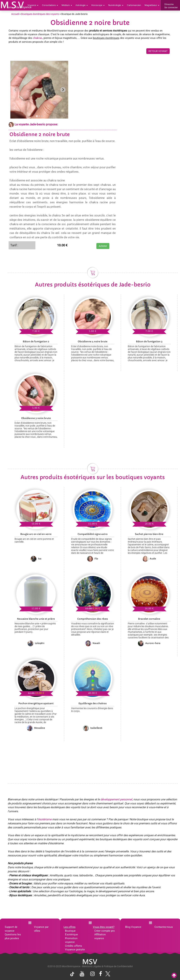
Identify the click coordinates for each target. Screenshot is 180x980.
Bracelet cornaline (149, 619)
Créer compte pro (105, 931)
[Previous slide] (16, 90)
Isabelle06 (93, 728)
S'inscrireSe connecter (171, 6)
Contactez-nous (164, 927)
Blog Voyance (133, 927)
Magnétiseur (152, 5)
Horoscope (98, 5)
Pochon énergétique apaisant (36, 703)
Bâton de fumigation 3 (149, 342)
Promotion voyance (71, 940)
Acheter (103, 246)
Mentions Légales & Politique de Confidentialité (107, 966)
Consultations (50, 5)
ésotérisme (45, 819)
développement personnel (116, 799)
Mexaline (36, 728)
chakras (38, 38)
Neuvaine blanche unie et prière (36, 619)
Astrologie (82, 5)
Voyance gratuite (75, 950)
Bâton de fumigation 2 (36, 342)
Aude (149, 559)
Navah (93, 643)
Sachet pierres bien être (149, 534)
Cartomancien (134, 5)
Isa (36, 559)
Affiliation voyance (100, 936)
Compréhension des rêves (93, 619)
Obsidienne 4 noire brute (93, 342)
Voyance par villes (41, 929)
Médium (67, 5)
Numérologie (116, 5)
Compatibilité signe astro (93, 534)
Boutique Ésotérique (71, 933)
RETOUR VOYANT (158, 51)
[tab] (37, 116)
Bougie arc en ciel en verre (36, 534)
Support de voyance (11, 929)
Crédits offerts (74, 946)
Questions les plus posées (13, 936)
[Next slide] (63, 90)
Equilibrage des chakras (93, 703)
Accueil (15, 14)
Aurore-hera (149, 643)
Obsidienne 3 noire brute (36, 418)
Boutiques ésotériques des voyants (40, 14)
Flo (93, 559)
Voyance (33, 5)
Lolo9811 (36, 643)
